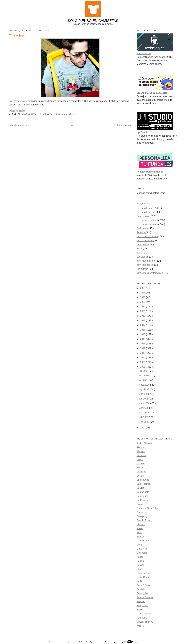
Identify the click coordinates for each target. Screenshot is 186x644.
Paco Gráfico (143, 573)
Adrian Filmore (144, 443)
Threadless (18, 101)
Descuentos (29, 114)
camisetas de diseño (148, 236)
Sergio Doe (142, 606)
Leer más (135, 642)
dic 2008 (144, 371)
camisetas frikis (145, 241)
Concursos (143, 245)
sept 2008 (145, 385)
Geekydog (142, 516)
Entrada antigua (123, 125)
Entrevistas (143, 269)
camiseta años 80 (146, 261)
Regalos (141, 232)
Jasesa (140, 537)
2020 (143, 311)
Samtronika (143, 593)
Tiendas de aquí (145, 208)
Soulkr (140, 610)
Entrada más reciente (20, 125)
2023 (143, 297)
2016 (143, 330)
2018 (143, 320)
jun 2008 (144, 399)
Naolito (140, 561)
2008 (143, 367)
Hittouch (141, 524)
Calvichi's (141, 472)
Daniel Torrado (144, 484)
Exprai (140, 504)
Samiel (140, 589)
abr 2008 (144, 408)
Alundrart (141, 455)
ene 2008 (145, 422)
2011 (143, 353)
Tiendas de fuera (64, 114)
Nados (140, 557)
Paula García (143, 577)
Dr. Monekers (144, 500)
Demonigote (143, 492)
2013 (143, 344)
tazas (140, 253)
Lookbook (142, 257)
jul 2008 (144, 394)
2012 (143, 348)
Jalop (139, 533)
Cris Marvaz (143, 480)
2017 (143, 325)
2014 (143, 339)
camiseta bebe (145, 265)
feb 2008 (144, 417)
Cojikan (140, 476)
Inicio (73, 125)
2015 (143, 334)
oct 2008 (144, 380)
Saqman (141, 601)
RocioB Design (144, 585)
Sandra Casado (145, 597)
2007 (143, 428)
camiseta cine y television (150, 273)
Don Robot (142, 496)
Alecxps (141, 451)
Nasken (141, 565)
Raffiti (140, 581)
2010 (143, 358)
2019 (143, 316)
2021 (143, 307)
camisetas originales (147, 224)
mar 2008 (145, 413)
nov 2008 (144, 376)
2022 (143, 302)
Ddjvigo (140, 488)
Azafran (141, 464)
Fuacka (140, 512)
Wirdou (140, 626)
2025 (143, 288)
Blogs (140, 249)
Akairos (140, 447)
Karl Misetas (143, 541)
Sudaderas (143, 228)
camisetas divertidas (147, 220)
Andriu (140, 460)
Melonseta (142, 553)
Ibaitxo (140, 528)
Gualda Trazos (144, 520)
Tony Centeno (144, 614)
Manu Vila (142, 549)
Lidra (139, 545)
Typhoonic (142, 618)
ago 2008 (145, 389)
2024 (143, 293)
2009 (143, 362)
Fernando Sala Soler (147, 508)
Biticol (140, 468)
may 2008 (145, 403)
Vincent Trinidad (145, 622)
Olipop (140, 569)
